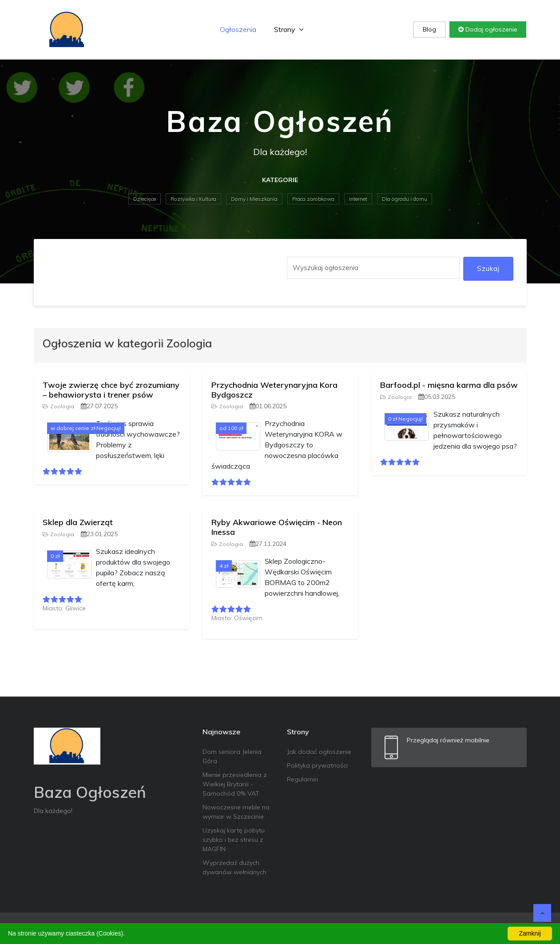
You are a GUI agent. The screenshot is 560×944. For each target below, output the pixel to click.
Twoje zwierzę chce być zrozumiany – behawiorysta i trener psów (111, 390)
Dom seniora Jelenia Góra (232, 756)
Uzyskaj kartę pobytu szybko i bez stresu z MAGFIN (234, 840)
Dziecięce (145, 199)
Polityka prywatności (317, 765)
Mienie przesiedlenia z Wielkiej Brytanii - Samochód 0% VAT (235, 784)
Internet (358, 199)
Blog (429, 29)
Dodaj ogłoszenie (488, 29)
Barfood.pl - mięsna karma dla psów (449, 385)
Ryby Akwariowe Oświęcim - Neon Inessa (277, 527)
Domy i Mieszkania (254, 199)
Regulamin (302, 779)
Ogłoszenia (238, 29)
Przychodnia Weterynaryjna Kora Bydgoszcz (274, 390)
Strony (289, 29)
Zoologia (58, 406)
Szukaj (488, 269)
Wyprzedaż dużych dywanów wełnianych (234, 867)
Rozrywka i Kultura (193, 199)
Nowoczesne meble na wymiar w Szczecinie (236, 812)
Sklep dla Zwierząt (78, 522)
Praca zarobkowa (313, 199)
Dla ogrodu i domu (405, 199)
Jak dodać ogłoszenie (319, 752)
